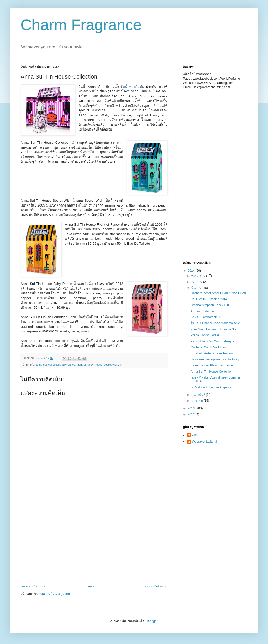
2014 (192, 271)
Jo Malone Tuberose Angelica (211, 387)
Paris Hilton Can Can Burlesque (212, 341)
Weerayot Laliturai (204, 442)
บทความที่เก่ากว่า (154, 586)
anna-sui (41, 365)
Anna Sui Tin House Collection (212, 372)
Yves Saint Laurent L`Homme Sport (215, 329)
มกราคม (198, 401)
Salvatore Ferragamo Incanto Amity (215, 359)
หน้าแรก (94, 586)
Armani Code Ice (202, 311)
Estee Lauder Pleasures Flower (212, 365)
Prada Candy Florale (205, 335)
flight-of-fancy (85, 365)
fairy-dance (68, 365)
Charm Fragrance (81, 25)
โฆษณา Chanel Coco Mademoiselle (215, 323)
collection (54, 365)
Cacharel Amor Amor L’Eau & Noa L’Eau (218, 293)
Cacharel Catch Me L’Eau (208, 347)
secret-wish (111, 365)
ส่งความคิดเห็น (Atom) (55, 594)
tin (121, 365)
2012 (192, 414)
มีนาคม (197, 288)
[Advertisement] (46, 181)
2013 (192, 408)
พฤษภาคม (199, 276)
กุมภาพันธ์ (199, 395)
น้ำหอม (130, 87)
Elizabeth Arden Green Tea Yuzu (213, 353)
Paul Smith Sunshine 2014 (209, 299)
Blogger (152, 621)
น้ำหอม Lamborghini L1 (207, 317)
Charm (197, 435)
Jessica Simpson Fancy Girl (210, 305)
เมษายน (197, 282)
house (99, 365)
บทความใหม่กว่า (33, 586)
